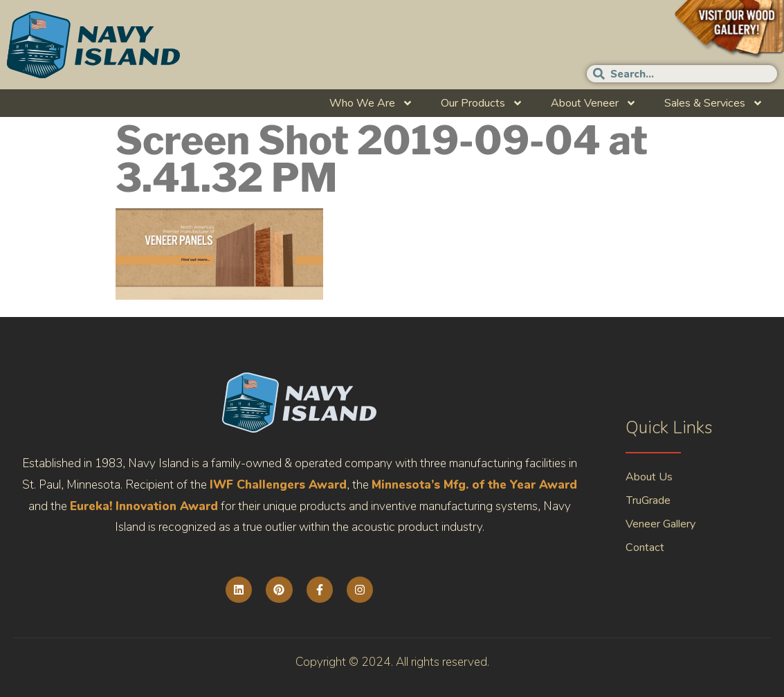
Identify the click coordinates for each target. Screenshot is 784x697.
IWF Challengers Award (278, 485)
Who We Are (371, 103)
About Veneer (594, 103)
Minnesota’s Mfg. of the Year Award (474, 485)
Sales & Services (714, 103)
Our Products (482, 103)
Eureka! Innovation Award (144, 506)
